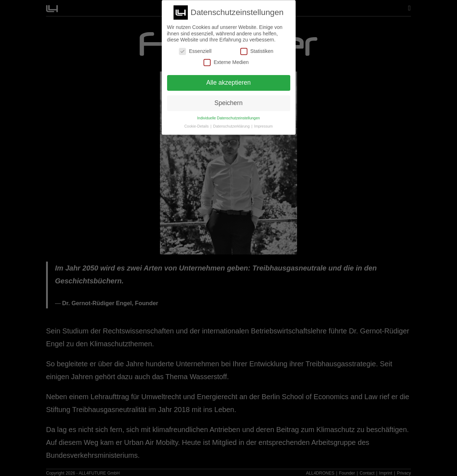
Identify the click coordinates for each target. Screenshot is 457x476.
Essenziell (195, 51)
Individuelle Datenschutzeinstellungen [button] (228, 118)
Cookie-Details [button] (197, 126)
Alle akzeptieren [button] (229, 83)
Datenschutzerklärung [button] (232, 126)
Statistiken (257, 51)
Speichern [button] (229, 103)
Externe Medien (226, 62)
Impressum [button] (263, 126)
